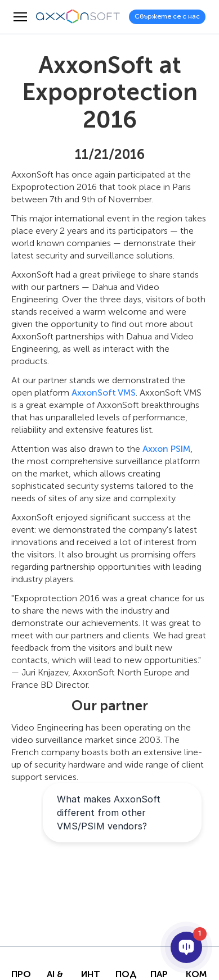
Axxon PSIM (166, 449)
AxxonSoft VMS (104, 393)
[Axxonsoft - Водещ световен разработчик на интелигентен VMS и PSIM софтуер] (78, 17)
